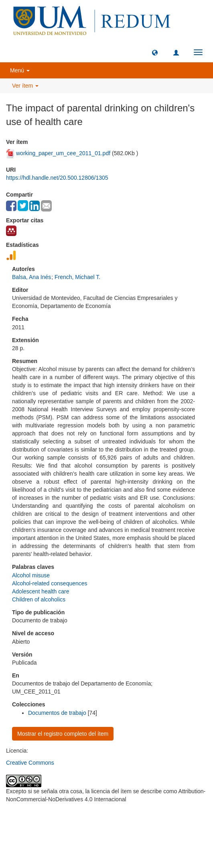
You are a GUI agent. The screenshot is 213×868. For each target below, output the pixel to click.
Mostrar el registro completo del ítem (63, 734)
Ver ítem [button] (25, 86)
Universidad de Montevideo (90, 819)
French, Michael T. (77, 277)
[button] (155, 52)
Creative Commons (30, 763)
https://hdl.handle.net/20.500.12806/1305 (57, 178)
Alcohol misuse (31, 575)
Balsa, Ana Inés (31, 277)
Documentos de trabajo (57, 713)
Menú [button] (20, 70)
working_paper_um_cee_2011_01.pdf (63, 153)
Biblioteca (150, 819)
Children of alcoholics (39, 599)
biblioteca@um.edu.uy (106, 838)
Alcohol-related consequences (50, 583)
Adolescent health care (41, 591)
